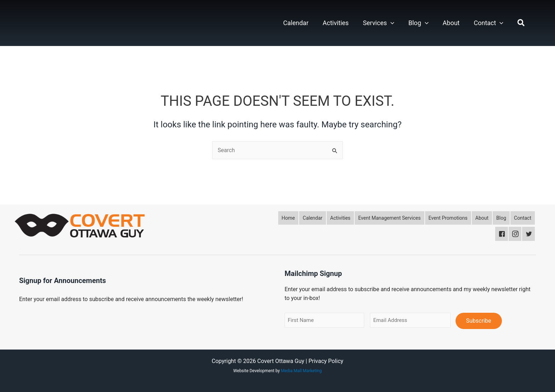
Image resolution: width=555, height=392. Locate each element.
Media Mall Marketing (301, 371)
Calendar (296, 23)
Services (379, 23)
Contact (488, 23)
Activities (336, 23)
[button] (391, 23)
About (451, 23)
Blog (419, 23)
